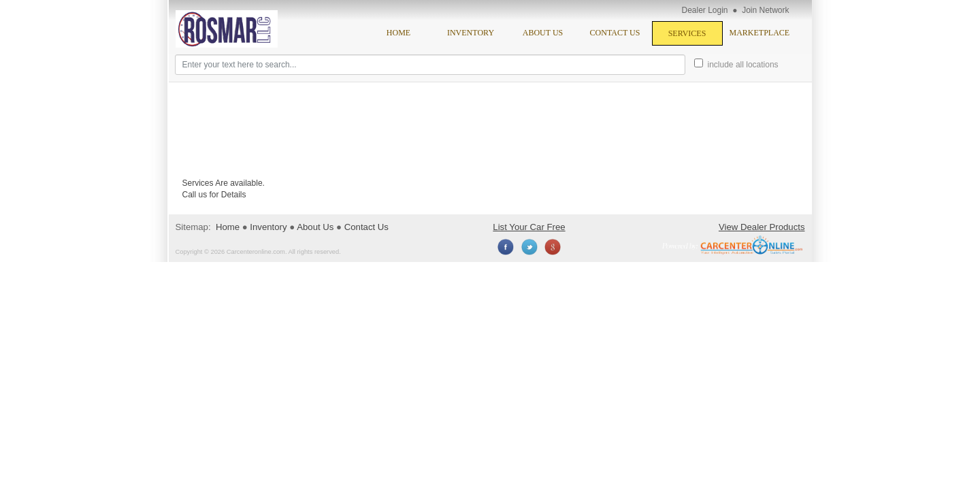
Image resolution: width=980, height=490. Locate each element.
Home (398, 33)
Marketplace (760, 33)
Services (687, 33)
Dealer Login (705, 10)
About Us (543, 33)
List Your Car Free (529, 227)
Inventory (471, 33)
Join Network (765, 10)
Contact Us (615, 33)
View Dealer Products (762, 227)
